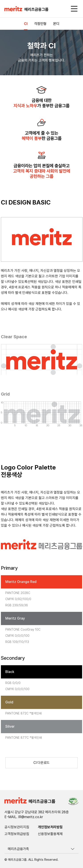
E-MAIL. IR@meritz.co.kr (24, 817)
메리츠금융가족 (18, 849)
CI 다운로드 (41, 763)
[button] (26, 9)
